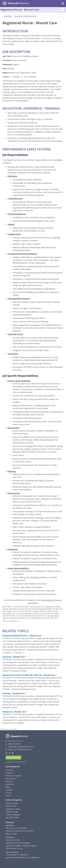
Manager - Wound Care (14, 693)
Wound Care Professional (16, 828)
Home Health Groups (14, 848)
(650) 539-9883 (14, 744)
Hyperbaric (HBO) (13, 809)
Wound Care (11, 806)
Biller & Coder (11, 834)
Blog (8, 787)
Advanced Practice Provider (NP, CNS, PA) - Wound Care (29, 675)
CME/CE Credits (12, 812)
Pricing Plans (11, 779)
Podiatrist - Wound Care (14, 711)
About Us (9, 781)
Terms (8, 795)
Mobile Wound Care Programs (18, 843)
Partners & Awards (13, 776)
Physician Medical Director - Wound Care (22, 635)
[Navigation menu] (63, 4)
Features (9, 773)
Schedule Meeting (13, 757)
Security (9, 790)
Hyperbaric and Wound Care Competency (22, 857)
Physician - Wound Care (14, 657)
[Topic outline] (62, 9)
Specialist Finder (12, 817)
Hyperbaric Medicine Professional (19, 831)
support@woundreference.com (21, 747)
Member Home (12, 803)
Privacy (9, 793)
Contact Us (10, 784)
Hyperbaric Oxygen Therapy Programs (21, 846)
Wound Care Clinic (13, 840)
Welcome (10, 770)
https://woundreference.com (20, 749)
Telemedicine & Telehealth (17, 855)
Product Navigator (13, 815)
